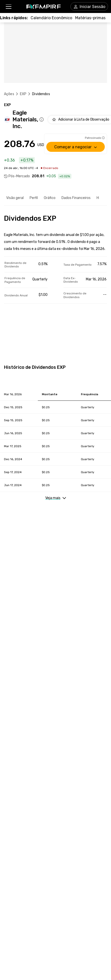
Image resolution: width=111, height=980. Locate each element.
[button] (8, 7)
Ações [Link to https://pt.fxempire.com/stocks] (9, 94)
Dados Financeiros (76, 198)
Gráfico (50, 198)
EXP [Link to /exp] (23, 94)
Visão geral (15, 198)
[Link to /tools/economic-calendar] (51, 18)
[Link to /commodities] (90, 18)
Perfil (34, 198)
